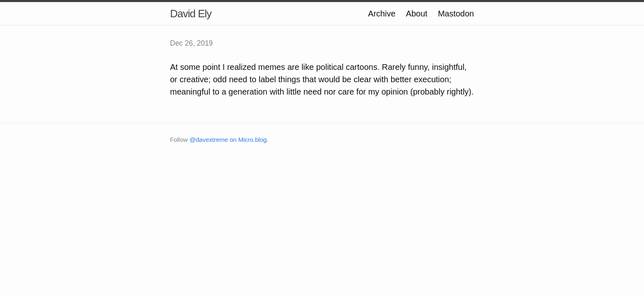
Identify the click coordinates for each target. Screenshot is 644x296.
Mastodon (456, 14)
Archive (382, 14)
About (416, 14)
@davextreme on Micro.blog (228, 140)
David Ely (191, 14)
